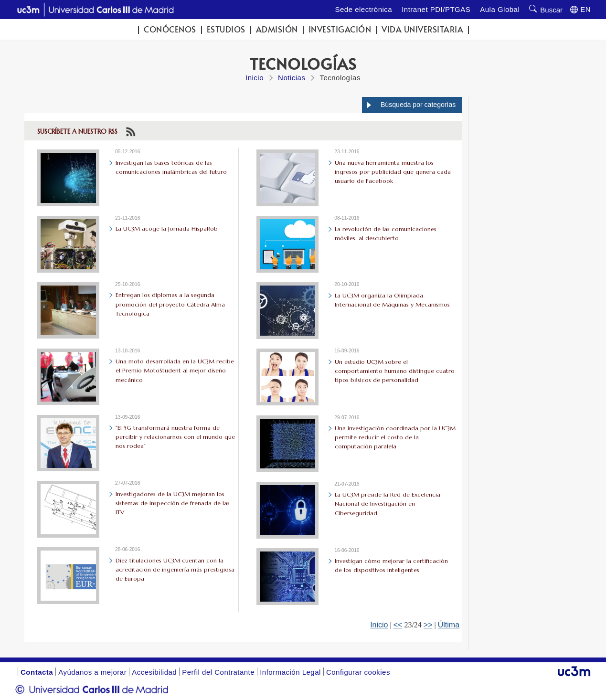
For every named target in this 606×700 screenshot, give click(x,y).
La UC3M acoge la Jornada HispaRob (167, 228)
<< (398, 625)
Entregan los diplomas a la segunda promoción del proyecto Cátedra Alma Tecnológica (170, 304)
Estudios (226, 29)
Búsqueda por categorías (418, 105)
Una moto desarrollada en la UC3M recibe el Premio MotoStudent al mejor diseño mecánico (175, 370)
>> (428, 625)
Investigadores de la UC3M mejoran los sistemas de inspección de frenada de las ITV (173, 503)
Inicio (255, 78)
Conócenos (170, 29)
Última (449, 625)
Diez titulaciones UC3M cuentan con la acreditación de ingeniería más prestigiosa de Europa (175, 569)
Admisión (277, 29)
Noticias (292, 78)
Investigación (340, 29)
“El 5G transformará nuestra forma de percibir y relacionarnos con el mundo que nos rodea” (175, 437)
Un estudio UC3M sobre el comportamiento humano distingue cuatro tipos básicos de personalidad (395, 371)
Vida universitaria (422, 29)
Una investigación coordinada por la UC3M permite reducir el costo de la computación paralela (395, 437)
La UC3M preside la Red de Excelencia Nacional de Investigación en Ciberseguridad (388, 504)
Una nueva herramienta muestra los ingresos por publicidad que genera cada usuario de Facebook (393, 172)
